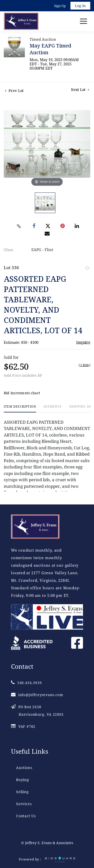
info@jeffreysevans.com (37, 695)
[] (84, 365)
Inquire (83, 342)
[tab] (20, 408)
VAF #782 (23, 726)
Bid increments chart (22, 393)
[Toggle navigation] (83, 21)
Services (24, 804)
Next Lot (80, 90)
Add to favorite (87, 268)
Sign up (60, 6)
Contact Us (26, 816)
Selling (22, 792)
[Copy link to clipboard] (19, 226)
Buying (23, 780)
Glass (9, 250)
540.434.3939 (26, 683)
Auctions (24, 768)
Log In (80, 6)
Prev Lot (14, 91)
